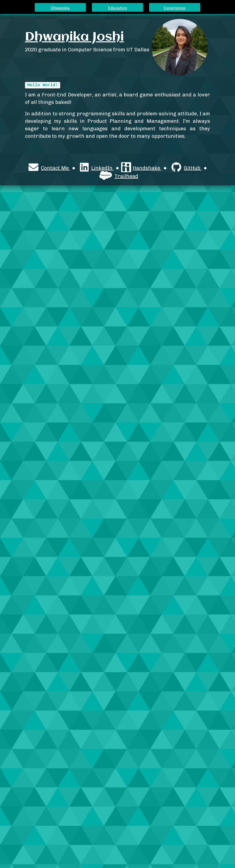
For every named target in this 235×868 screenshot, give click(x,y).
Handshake (141, 168)
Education (118, 8)
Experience (175, 8)
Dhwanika (60, 8)
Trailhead (119, 176)
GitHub (186, 168)
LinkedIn (97, 168)
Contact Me (49, 168)
